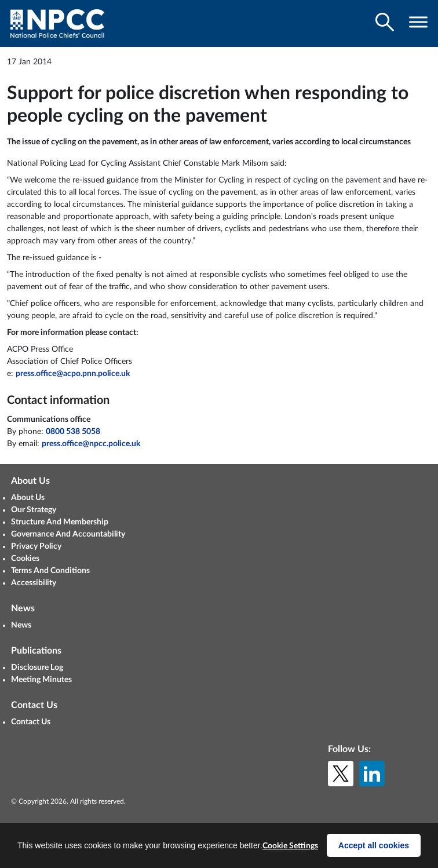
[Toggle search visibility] (385, 22)
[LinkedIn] (372, 774)
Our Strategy (34, 510)
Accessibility (34, 583)
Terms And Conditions (50, 571)
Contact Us (31, 722)
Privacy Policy (36, 546)
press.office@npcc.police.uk (91, 444)
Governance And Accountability (68, 534)
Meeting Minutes (41, 680)
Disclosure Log (37, 668)
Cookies (25, 559)
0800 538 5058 (73, 432)
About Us (28, 498)
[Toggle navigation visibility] (418, 22)
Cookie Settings (290, 846)
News (21, 625)
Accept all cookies (374, 845)
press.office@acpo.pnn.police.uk (73, 374)
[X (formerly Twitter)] (341, 774)
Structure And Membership (60, 522)
